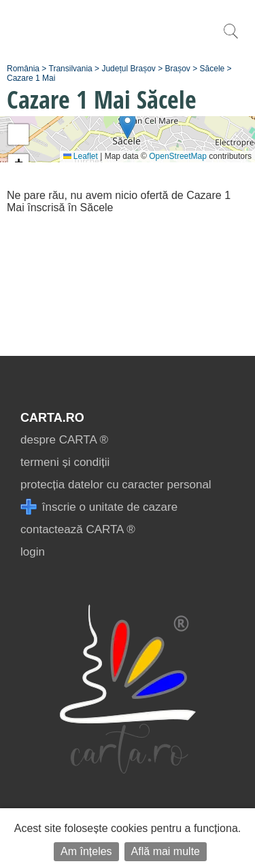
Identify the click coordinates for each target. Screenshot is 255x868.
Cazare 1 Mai (31, 78)
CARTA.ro (52, 418)
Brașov (178, 69)
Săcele (213, 69)
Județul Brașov (128, 69)
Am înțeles (86, 851)
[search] (231, 38)
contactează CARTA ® (78, 529)
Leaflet (81, 156)
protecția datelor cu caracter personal (116, 485)
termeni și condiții (65, 462)
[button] (128, 125)
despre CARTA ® (64, 440)
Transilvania (71, 69)
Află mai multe (166, 851)
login (33, 552)
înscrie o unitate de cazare (99, 507)
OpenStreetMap (178, 156)
